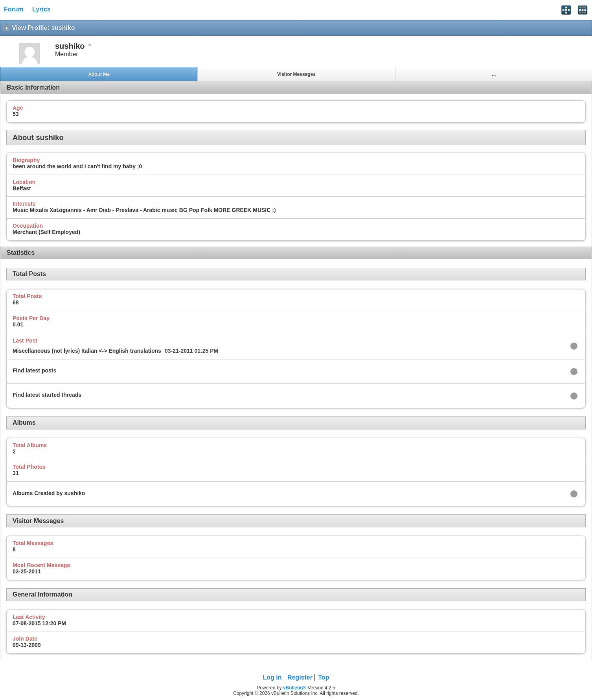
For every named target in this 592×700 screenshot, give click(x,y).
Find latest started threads (47, 395)
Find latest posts (34, 370)
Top (324, 677)
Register (300, 677)
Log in (272, 677)
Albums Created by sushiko (49, 493)
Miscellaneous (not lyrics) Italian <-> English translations (87, 351)
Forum (14, 9)
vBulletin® (295, 688)
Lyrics (41, 9)
